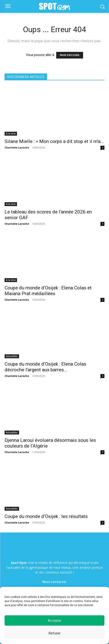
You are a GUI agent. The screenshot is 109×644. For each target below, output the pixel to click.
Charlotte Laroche (17, 147)
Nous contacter (54, 582)
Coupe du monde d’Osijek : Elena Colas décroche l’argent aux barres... (45, 367)
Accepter (55, 621)
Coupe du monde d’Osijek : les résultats (46, 516)
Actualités (12, 356)
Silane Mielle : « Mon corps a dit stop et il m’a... (54, 141)
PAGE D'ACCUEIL (70, 55)
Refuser (55, 633)
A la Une (11, 134)
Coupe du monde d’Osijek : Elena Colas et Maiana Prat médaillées (48, 291)
